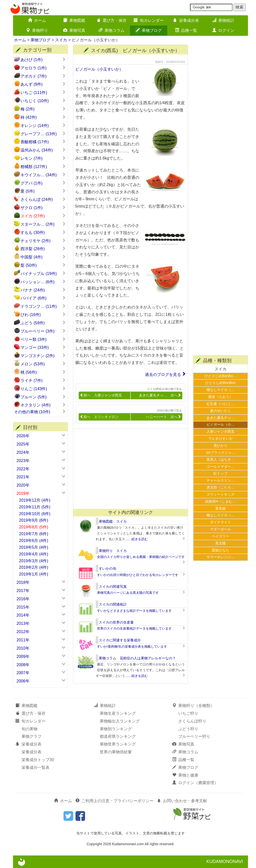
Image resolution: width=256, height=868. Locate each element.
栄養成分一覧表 (35, 767)
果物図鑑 (74, 20)
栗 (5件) (43, 191)
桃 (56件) (43, 372)
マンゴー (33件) (43, 347)
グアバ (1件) (43, 183)
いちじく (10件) (43, 101)
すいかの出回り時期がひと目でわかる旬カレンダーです (138, 575)
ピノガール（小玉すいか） (99, 69)
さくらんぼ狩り (192, 721)
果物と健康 (185, 775)
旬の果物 (29, 729)
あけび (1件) (43, 60)
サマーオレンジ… (220, 557)
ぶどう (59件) (43, 323)
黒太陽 (220, 543)
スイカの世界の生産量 (116, 622)
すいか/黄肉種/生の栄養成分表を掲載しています (132, 646)
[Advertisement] (128, 469)
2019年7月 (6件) (34, 534)
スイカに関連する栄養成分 (120, 640)
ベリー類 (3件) (43, 339)
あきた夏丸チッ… (220, 418)
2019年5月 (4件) (34, 547)
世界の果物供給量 (116, 752)
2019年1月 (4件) (34, 574)
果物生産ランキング (118, 713)
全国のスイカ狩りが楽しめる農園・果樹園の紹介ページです (141, 557)
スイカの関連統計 (113, 604)
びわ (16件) (43, 315)
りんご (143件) (43, 389)
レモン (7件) (43, 158)
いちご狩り (188, 713)
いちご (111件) (43, 92)
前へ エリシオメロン (99, 417)
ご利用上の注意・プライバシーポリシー (114, 801)
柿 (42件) (43, 117)
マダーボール (220, 529)
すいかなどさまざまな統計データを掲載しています (134, 611)
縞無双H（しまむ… (221, 501)
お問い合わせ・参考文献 (182, 801)
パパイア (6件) (43, 298)
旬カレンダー (149, 20)
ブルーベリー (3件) (43, 331)
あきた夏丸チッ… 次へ (160, 395)
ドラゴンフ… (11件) (43, 306)
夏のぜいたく (220, 411)
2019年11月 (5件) (35, 507)
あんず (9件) (43, 84)
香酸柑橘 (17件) (43, 142)
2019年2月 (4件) (34, 567)
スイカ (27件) (43, 216)
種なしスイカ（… (220, 390)
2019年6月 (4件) (34, 541)
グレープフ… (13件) (43, 134)
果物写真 (74, 30)
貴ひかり (220, 446)
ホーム (37, 20)
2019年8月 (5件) (34, 527)
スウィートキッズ (220, 494)
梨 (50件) (43, 265)
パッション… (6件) (43, 282)
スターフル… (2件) (43, 224)
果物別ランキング (116, 729)
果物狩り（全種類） (193, 706)
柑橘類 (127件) (43, 167)
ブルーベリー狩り (194, 736)
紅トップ (220, 473)
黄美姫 (220, 508)
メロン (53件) (43, 364)
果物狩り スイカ (113, 551)
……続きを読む (136, 539)
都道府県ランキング (118, 736)
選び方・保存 (111, 20)
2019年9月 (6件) (34, 520)
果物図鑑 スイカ (113, 521)
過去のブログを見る (163, 375)
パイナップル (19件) (43, 273)
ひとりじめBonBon (220, 383)
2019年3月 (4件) (34, 561)
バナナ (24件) (43, 290)
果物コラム (111, 30)
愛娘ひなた (220, 550)
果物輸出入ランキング (120, 721)
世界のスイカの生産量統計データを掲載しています (134, 628)
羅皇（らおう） (220, 397)
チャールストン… (220, 480)
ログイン (223, 30)
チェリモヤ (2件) (43, 241)
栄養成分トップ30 (38, 760)
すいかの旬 (107, 568)
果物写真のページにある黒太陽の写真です (128, 593)
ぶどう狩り (188, 729)
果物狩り (37, 30)
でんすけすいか (220, 439)
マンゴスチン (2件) (43, 356)
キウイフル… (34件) (43, 175)
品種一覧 (186, 30)
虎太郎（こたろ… (220, 487)
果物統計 (223, 20)
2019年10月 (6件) (35, 514)
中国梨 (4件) (43, 257)
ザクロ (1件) (43, 208)
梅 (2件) (43, 109)
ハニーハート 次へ (163, 417)
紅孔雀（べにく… (220, 404)
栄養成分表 (186, 20)
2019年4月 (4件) (34, 554)
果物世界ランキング (118, 744)
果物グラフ (31, 736)
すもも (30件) (43, 232)
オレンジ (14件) (43, 125)
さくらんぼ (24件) (43, 199)
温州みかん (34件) (43, 150)
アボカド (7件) (43, 76)
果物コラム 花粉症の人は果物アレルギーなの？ (137, 658)
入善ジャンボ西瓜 (220, 431)
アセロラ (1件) (43, 68)
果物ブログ (149, 30)
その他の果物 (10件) (40, 412)
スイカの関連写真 (113, 587)
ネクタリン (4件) (43, 405)
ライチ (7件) (43, 380)
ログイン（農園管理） (195, 783)
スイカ (61, 40)
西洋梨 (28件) (43, 249)
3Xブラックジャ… (220, 453)
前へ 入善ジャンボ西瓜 (101, 395)
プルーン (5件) (43, 397)
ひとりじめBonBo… (220, 376)
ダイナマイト (220, 522)
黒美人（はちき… (220, 460)
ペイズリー (220, 536)
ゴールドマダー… (220, 467)
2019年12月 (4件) (35, 500)
